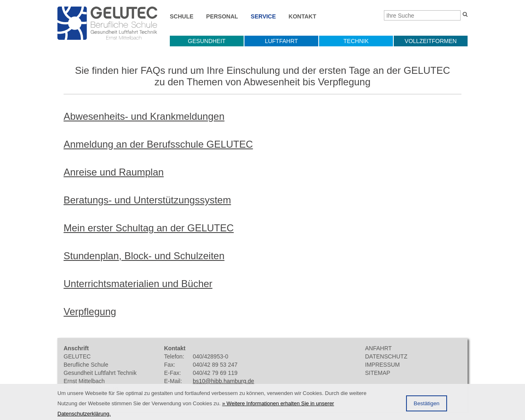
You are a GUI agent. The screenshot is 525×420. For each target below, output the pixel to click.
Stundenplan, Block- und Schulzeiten (144, 256)
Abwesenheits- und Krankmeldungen (144, 116)
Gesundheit (207, 41)
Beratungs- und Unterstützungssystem (147, 200)
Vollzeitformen (431, 41)
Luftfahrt (282, 41)
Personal (222, 16)
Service (263, 16)
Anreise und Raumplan (114, 172)
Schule (182, 16)
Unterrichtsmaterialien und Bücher (138, 284)
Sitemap (378, 373)
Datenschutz (386, 356)
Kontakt (302, 16)
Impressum (382, 365)
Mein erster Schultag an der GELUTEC (149, 228)
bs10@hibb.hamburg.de (224, 381)
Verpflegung (90, 312)
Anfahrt (378, 348)
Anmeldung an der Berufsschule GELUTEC (158, 144)
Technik (356, 41)
